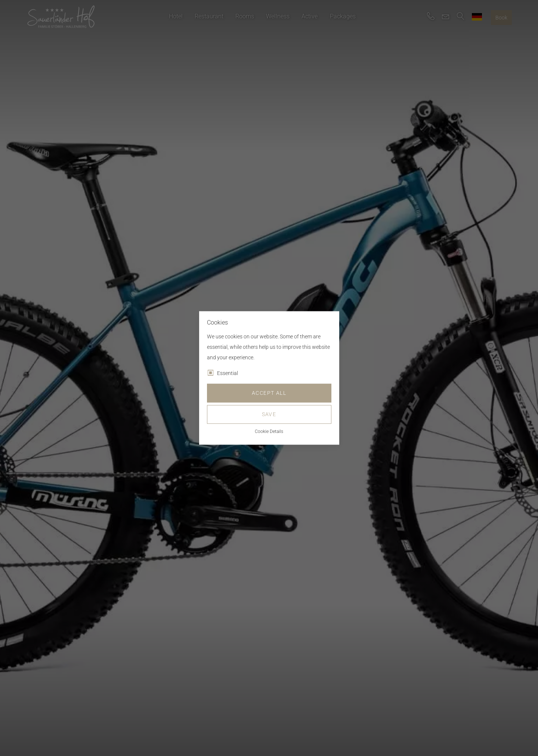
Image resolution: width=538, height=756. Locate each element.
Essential (228, 374)
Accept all (269, 393)
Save (269, 415)
